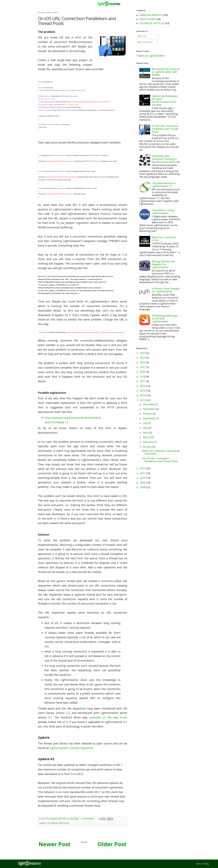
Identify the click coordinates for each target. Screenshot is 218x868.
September (149, 418)
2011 (143, 473)
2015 (143, 391)
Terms (198, 864)
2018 (143, 377)
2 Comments (88, 818)
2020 (143, 372)
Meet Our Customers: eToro (164, 239)
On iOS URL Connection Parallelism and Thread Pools (165, 129)
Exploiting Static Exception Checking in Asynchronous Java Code (166, 159)
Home (84, 842)
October (148, 414)
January (148, 447)
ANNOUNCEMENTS (151, 15)
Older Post (112, 844)
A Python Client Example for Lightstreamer (166, 290)
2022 (143, 362)
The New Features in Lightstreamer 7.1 (164, 185)
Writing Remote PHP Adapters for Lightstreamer (163, 264)
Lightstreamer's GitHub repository (71, 748)
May (146, 428)
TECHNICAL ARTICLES (58, 823)
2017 (143, 381)
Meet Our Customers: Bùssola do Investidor (161, 452)
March (147, 437)
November (149, 409)
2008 (143, 487)
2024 (143, 353)
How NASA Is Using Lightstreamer (163, 212)
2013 (143, 400)
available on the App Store (108, 717)
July (145, 423)
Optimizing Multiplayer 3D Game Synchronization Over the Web (165, 100)
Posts (143, 36)
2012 (143, 468)
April (146, 433)
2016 (143, 386)
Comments (146, 42)
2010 (143, 478)
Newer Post (54, 844)
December (149, 404)
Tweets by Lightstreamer (151, 56)
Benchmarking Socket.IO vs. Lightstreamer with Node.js (166, 72)
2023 (143, 358)
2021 (143, 367)
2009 (143, 483)
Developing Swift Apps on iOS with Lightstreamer (165, 319)
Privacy (206, 864)
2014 (143, 395)
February (148, 442)
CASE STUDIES (148, 19)
